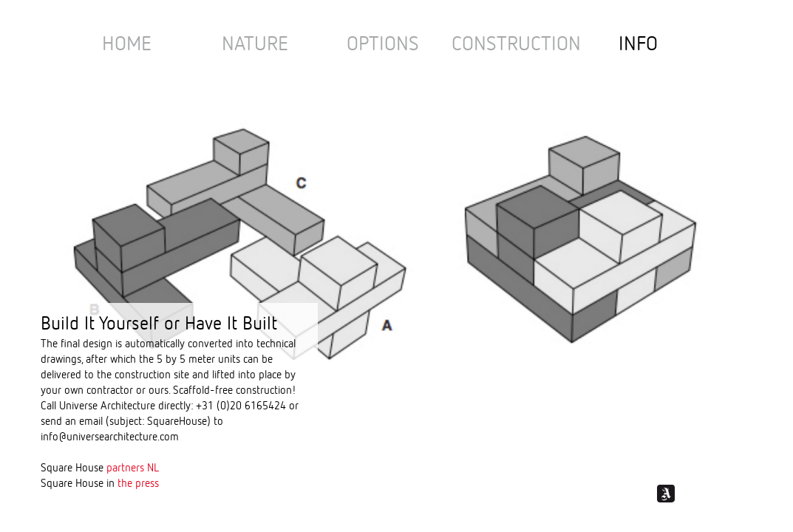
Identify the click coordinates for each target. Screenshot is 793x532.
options (383, 45)
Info (638, 45)
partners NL (133, 468)
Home (127, 45)
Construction (516, 45)
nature (255, 45)
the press (138, 484)
